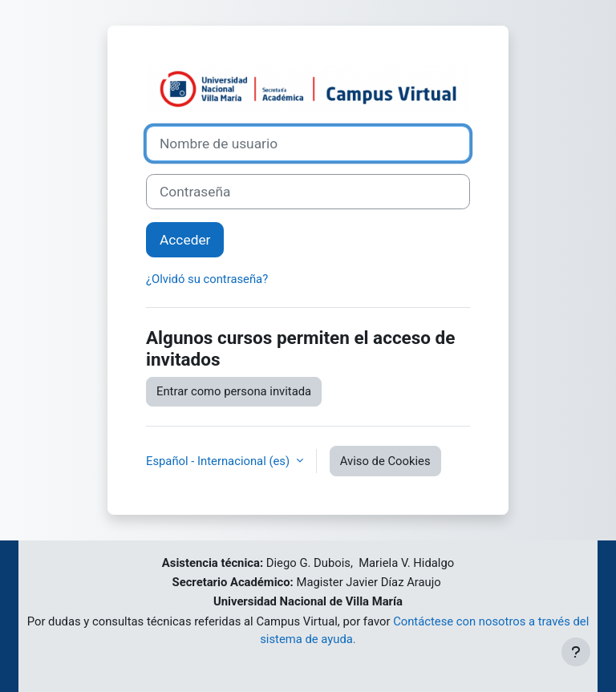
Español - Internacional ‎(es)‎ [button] (219, 461)
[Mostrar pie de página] (576, 652)
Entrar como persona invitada (234, 391)
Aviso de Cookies (385, 461)
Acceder (185, 240)
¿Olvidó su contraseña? (207, 279)
